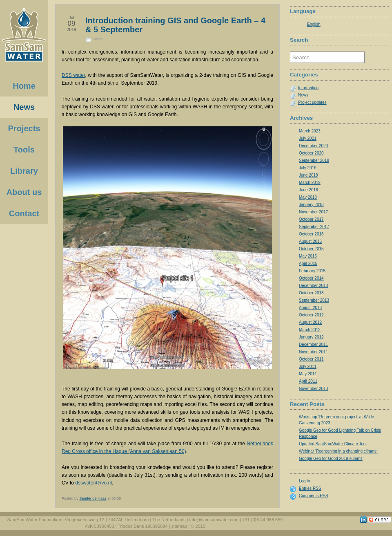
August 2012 (310, 322)
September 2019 (314, 160)
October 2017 (311, 219)
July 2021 (308, 138)
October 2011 (311, 359)
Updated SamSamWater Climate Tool (333, 444)
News (98, 39)
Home (24, 86)
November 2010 (313, 389)
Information (308, 88)
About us (24, 192)
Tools (24, 150)
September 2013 (314, 300)
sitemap (179, 526)
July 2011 (308, 367)
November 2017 (313, 212)
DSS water (73, 75)
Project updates (312, 102)
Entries (310, 489)
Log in (304, 481)
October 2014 (311, 278)
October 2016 (311, 234)
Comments (314, 496)
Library (24, 171)
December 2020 (313, 146)
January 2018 (311, 205)
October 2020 (311, 153)
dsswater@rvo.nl (94, 483)
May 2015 (308, 256)
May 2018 (308, 197)
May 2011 (308, 374)
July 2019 (308, 168)
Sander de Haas (93, 498)
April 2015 (308, 264)
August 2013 (310, 308)
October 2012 (311, 315)
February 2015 (312, 271)
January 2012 (311, 337)
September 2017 (314, 227)
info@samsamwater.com (214, 520)
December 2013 (313, 286)
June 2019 (308, 175)
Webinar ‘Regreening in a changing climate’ (338, 451)
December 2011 (313, 344)
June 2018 (308, 190)
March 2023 (310, 131)
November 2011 (313, 352)
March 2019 (310, 183)
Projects (24, 128)
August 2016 (310, 241)
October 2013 (311, 293)
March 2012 (310, 330)
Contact (24, 213)
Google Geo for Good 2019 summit (331, 459)
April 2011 (308, 381)
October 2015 (311, 249)
